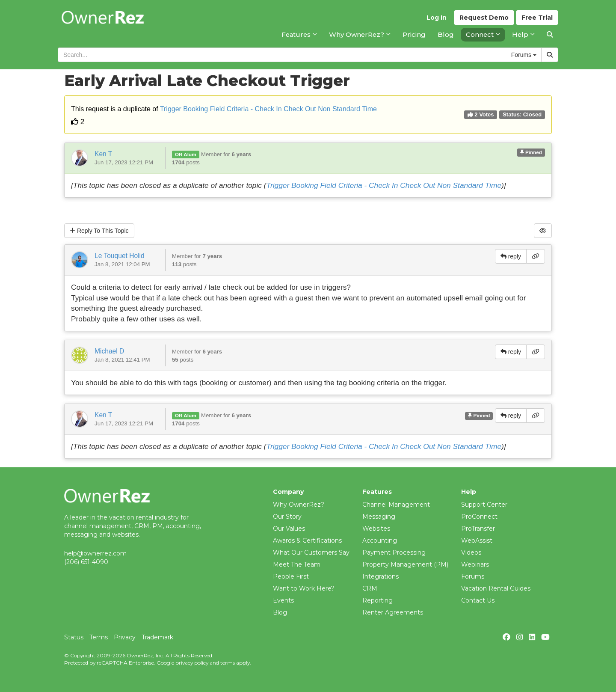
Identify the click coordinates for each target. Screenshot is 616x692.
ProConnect (479, 517)
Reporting (378, 600)
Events (283, 600)
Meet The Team (297, 564)
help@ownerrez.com (95, 553)
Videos (471, 552)
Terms (99, 637)
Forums (473, 576)
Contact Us (478, 600)
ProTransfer (478, 529)
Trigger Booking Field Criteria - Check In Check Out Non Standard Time (268, 109)
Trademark (157, 637)
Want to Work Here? (304, 588)
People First (291, 576)
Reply (99, 231)
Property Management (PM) (405, 564)
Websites (376, 529)
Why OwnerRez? (299, 505)
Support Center (484, 505)
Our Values (289, 529)
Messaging (379, 517)
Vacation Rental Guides (496, 588)
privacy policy (192, 663)
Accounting (380, 541)
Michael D (109, 351)
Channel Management (396, 505)
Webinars (475, 564)
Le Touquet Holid (120, 256)
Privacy (125, 637)
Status (74, 637)
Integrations (381, 576)
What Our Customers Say (311, 552)
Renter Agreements (393, 612)
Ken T (103, 154)
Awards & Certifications (307, 541)
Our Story (287, 517)
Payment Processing (394, 552)
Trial (537, 18)
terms (228, 663)
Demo (484, 18)
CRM (370, 588)
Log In (437, 18)
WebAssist (477, 541)
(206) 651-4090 (86, 562)
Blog (280, 612)
